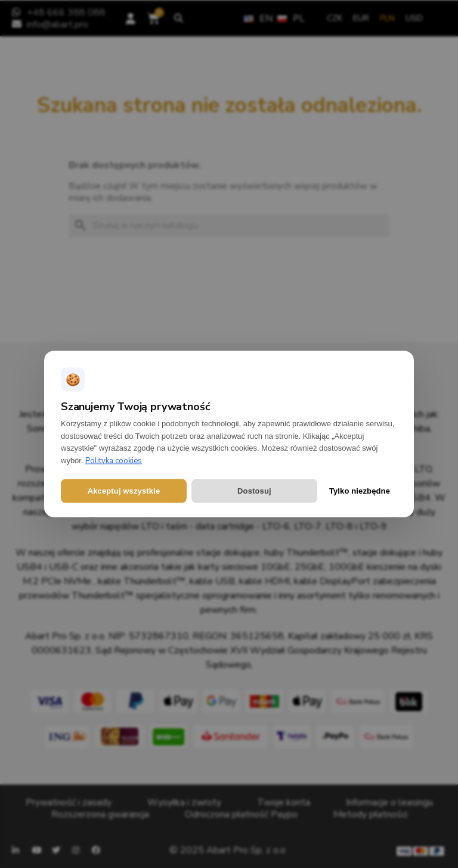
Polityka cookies (114, 461)
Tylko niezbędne (360, 491)
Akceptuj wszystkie (124, 491)
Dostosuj (254, 491)
